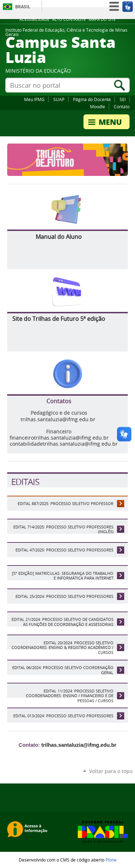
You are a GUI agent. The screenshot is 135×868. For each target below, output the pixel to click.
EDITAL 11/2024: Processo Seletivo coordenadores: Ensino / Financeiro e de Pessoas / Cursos (70, 696)
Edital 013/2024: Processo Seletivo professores (63, 716)
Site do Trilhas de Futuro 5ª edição (59, 319)
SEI (123, 99)
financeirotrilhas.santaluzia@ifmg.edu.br (59, 438)
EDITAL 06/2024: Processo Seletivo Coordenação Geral (63, 670)
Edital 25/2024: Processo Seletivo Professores (64, 596)
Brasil (23, 7)
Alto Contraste (69, 19)
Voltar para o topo (111, 771)
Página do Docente (92, 99)
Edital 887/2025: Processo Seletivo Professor (66, 503)
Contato (122, 106)
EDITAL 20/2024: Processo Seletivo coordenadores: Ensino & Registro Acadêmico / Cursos (62, 647)
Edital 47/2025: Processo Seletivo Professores (64, 550)
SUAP (59, 99)
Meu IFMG (34, 99)
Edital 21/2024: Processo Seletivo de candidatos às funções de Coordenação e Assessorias (62, 622)
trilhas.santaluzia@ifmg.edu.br (58, 419)
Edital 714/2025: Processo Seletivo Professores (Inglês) (63, 529)
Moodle (98, 106)
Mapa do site (102, 19)
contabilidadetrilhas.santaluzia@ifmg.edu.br (64, 444)
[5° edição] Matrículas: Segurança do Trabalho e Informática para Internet (63, 576)
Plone (111, 860)
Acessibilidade (34, 19)
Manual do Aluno (59, 237)
